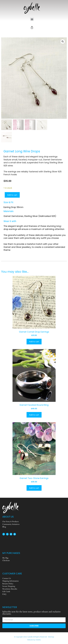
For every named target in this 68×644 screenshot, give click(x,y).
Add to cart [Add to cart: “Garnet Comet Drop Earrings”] (34, 341)
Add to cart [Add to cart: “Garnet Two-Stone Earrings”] (34, 488)
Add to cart (12, 195)
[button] (32, 19)
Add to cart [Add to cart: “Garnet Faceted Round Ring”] (34, 415)
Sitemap (51, 637)
